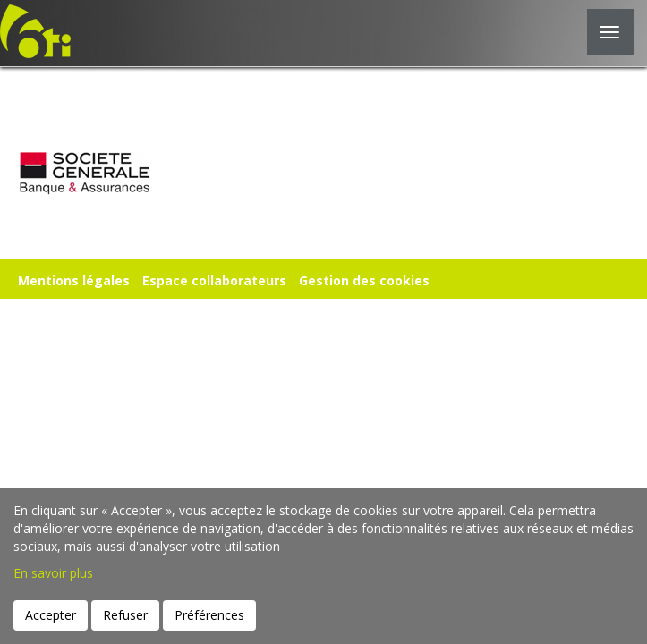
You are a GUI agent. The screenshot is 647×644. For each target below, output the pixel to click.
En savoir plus (53, 573)
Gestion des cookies (364, 280)
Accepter (51, 615)
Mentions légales (74, 280)
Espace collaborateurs (214, 280)
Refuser (125, 615)
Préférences (209, 615)
